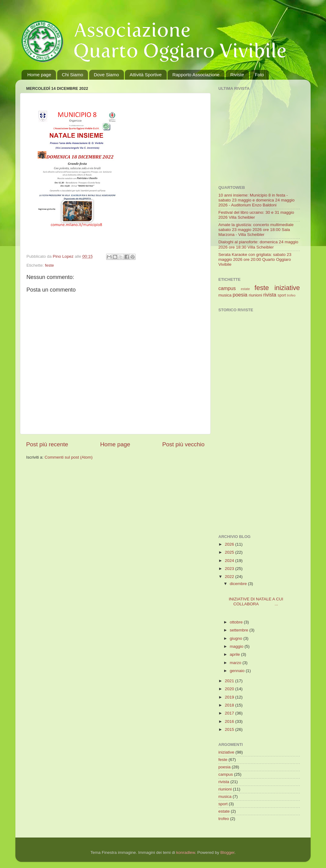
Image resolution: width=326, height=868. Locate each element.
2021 (230, 681)
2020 (230, 689)
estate (245, 289)
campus (227, 288)
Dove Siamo (106, 75)
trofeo (291, 295)
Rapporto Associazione (196, 75)
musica (225, 295)
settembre (240, 630)
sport (282, 295)
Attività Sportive (145, 75)
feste (49, 265)
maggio (237, 646)
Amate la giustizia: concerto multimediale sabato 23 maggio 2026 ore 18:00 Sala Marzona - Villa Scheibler (256, 230)
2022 (230, 577)
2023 (230, 569)
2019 (230, 697)
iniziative (287, 288)
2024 (230, 561)
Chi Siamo (72, 75)
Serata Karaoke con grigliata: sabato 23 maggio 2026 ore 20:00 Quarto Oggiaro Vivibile (255, 259)
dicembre (239, 584)
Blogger (227, 852)
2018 (230, 705)
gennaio (238, 671)
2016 (230, 721)
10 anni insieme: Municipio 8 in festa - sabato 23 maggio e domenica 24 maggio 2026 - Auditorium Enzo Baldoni (256, 200)
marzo (236, 663)
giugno (237, 638)
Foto (259, 75)
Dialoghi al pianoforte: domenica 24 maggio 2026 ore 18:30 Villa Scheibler (258, 244)
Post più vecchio (183, 444)
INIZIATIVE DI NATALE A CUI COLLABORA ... (256, 601)
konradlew (186, 852)
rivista (270, 295)
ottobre (237, 622)
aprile (235, 654)
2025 (230, 552)
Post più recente (47, 444)
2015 (230, 729)
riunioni (256, 295)
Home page (39, 75)
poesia (240, 295)
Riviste (237, 75)
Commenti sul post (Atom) (69, 457)
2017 (230, 713)
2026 (230, 544)
